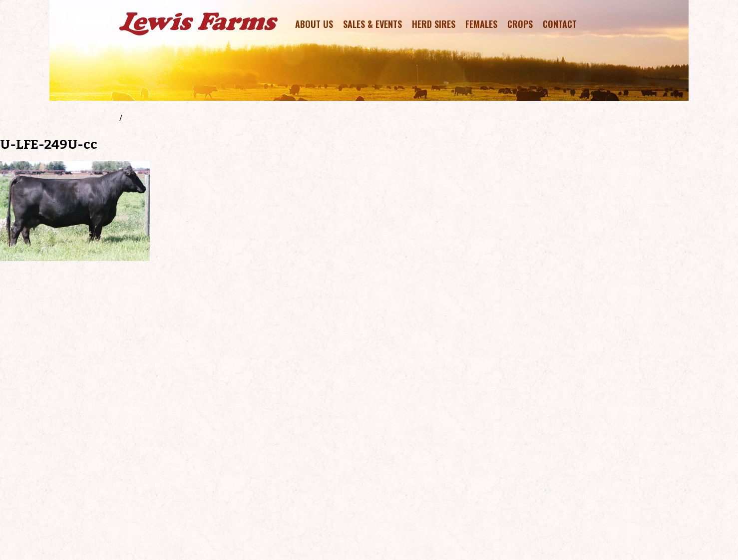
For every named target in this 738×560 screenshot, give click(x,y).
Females (481, 24)
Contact (560, 24)
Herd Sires (434, 24)
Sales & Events (372, 24)
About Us (314, 24)
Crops (520, 24)
